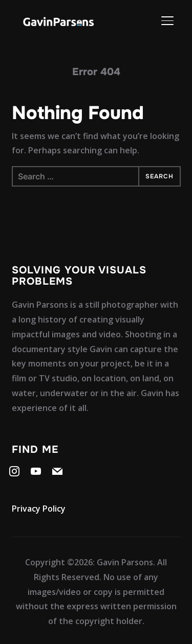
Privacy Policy (39, 509)
